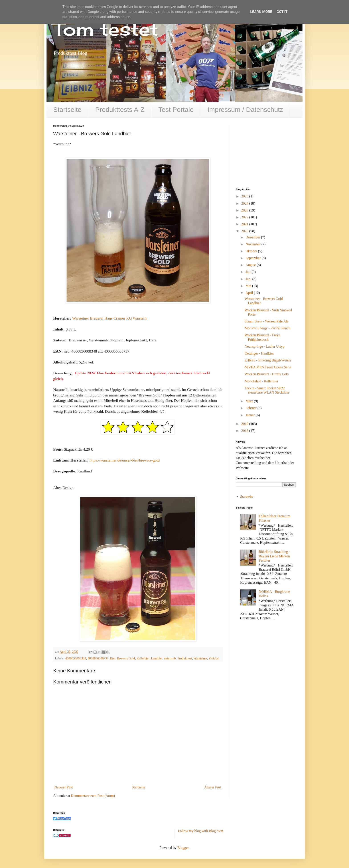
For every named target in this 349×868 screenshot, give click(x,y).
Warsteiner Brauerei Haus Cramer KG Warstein (109, 318)
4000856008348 (76, 658)
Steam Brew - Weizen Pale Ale (267, 321)
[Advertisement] (269, 152)
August (251, 265)
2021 (245, 224)
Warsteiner (200, 658)
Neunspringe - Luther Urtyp (265, 346)
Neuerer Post (64, 787)
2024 (245, 203)
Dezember (253, 237)
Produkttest (185, 658)
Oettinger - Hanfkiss (259, 353)
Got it (282, 12)
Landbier (157, 658)
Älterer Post (213, 787)
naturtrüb (170, 658)
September (254, 258)
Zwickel (214, 658)
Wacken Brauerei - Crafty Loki (267, 374)
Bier (113, 658)
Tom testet (106, 29)
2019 (245, 424)
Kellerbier (143, 658)
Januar (251, 415)
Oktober (252, 251)
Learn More (261, 12)
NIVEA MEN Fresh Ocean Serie (268, 367)
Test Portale (176, 110)
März (250, 401)
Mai (249, 286)
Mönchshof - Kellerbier (261, 381)
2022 (245, 217)
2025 (245, 196)
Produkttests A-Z (120, 110)
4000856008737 (98, 658)
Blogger (183, 848)
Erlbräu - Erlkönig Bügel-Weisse (268, 360)
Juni (249, 279)
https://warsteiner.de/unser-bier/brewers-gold (125, 460)
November (254, 244)
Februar (252, 408)
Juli (249, 272)
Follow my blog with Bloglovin (201, 831)
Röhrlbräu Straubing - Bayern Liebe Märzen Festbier (274, 556)
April (250, 293)
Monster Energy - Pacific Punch (267, 328)
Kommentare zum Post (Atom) (93, 796)
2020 (245, 231)
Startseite (67, 110)
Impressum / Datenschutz (245, 110)
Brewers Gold (126, 658)
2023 (245, 210)
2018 (245, 431)
